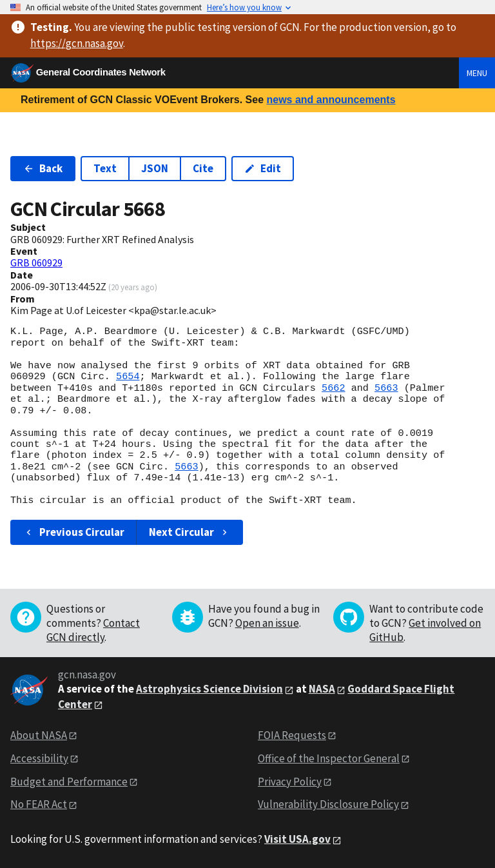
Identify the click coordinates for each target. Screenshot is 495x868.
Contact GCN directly (93, 630)
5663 (386, 388)
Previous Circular (74, 532)
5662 (333, 388)
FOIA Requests (292, 735)
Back (43, 168)
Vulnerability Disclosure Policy (328, 804)
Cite (203, 168)
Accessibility (39, 758)
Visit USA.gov (297, 839)
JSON (155, 168)
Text (105, 168)
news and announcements (331, 100)
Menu (477, 73)
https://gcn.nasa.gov (77, 43)
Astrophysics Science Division (209, 689)
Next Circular (189, 532)
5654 (128, 377)
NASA (322, 689)
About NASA (39, 735)
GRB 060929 (36, 262)
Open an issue (267, 623)
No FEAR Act (39, 804)
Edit (263, 168)
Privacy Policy (290, 782)
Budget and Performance (69, 782)
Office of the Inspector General (329, 758)
